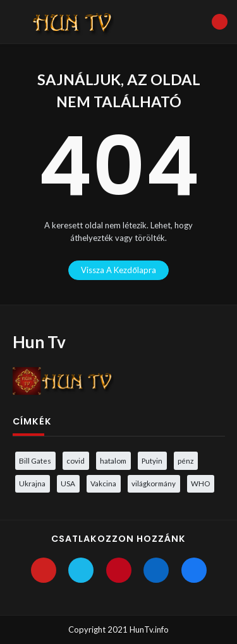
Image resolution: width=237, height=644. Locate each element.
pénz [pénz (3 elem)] (185, 460)
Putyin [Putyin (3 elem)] (152, 460)
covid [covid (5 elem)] (76, 460)
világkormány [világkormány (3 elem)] (154, 483)
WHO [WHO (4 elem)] (200, 483)
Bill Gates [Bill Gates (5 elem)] (35, 460)
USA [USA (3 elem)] (68, 483)
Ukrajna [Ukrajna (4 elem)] (32, 483)
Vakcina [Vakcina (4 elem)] (103, 483)
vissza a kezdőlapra (118, 270)
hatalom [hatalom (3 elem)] (113, 460)
